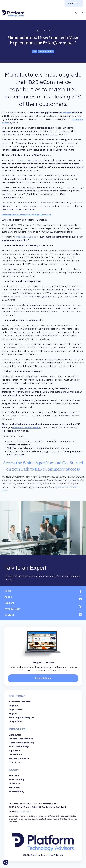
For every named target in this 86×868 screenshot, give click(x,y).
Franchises (14, 762)
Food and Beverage (19, 747)
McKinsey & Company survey (26, 160)
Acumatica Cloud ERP (20, 702)
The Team (14, 776)
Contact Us (74, 3)
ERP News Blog (17, 792)
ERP (34, 51)
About (8, 597)
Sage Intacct (16, 710)
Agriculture (15, 751)
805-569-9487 (24, 812)
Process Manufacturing (21, 739)
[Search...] (76, 13)
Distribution (15, 735)
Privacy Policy (12, 609)
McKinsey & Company (27, 237)
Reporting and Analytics (22, 718)
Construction (16, 755)
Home (8, 591)
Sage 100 (14, 706)
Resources (14, 788)
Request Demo (43, 678)
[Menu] (83, 13)
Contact (9, 615)
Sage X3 (13, 714)
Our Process (15, 784)
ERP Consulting (17, 780)
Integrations (15, 722)
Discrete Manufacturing (21, 743)
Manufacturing (46, 51)
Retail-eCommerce (19, 759)
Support (9, 603)
